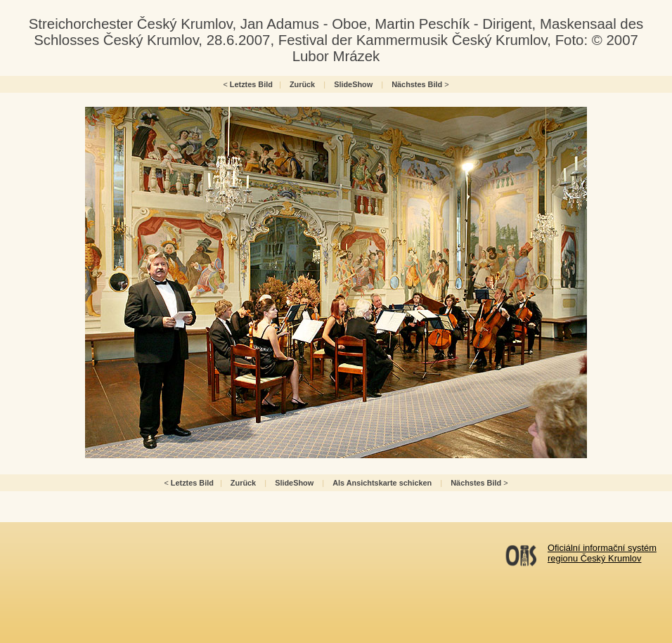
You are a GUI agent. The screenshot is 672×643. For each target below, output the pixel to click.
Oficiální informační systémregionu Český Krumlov (602, 553)
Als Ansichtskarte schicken (382, 483)
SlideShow (353, 84)
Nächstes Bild (417, 84)
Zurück (302, 84)
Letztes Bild (251, 84)
